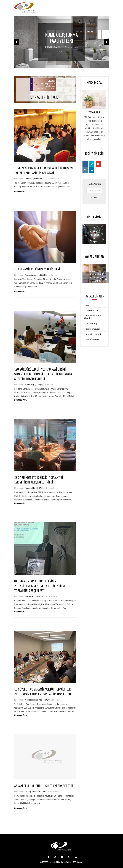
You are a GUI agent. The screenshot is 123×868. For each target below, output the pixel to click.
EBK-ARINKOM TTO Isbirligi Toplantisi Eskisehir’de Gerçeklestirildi (39, 480)
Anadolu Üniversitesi (91, 339)
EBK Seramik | (19, 179)
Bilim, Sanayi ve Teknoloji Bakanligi (93, 317)
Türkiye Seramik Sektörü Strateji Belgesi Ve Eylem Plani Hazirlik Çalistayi (44, 170)
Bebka (87, 305)
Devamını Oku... (21, 191)
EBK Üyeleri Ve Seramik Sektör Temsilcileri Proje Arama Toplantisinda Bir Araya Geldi (43, 691)
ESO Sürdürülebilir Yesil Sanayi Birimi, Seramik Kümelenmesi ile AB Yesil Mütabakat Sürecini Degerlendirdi (44, 374)
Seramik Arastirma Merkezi (93, 334)
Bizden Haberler (54, 179)
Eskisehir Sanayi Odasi (92, 329)
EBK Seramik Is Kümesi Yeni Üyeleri (37, 269)
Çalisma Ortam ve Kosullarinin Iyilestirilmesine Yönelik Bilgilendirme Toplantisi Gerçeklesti (40, 586)
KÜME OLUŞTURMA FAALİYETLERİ (62, 37)
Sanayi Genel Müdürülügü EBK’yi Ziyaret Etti (44, 786)
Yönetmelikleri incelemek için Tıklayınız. (96, 278)
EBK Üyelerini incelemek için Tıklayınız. (95, 235)
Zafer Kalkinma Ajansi (92, 310)
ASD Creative (78, 862)
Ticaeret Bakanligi (90, 323)
